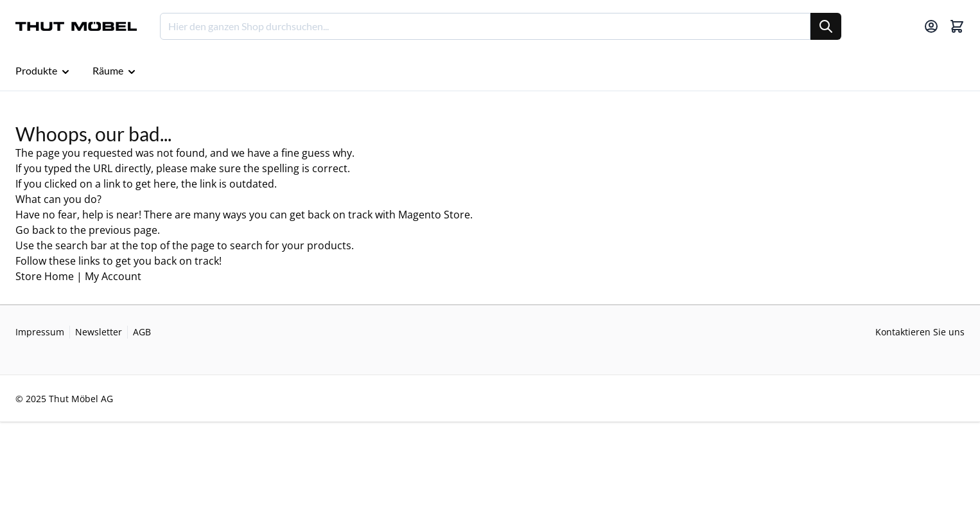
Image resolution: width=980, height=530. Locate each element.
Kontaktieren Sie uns (920, 332)
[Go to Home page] (76, 27)
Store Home (45, 276)
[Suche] (826, 26)
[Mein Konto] (931, 26)
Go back (35, 230)
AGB (142, 332)
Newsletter (99, 332)
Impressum (40, 332)
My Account (113, 276)
